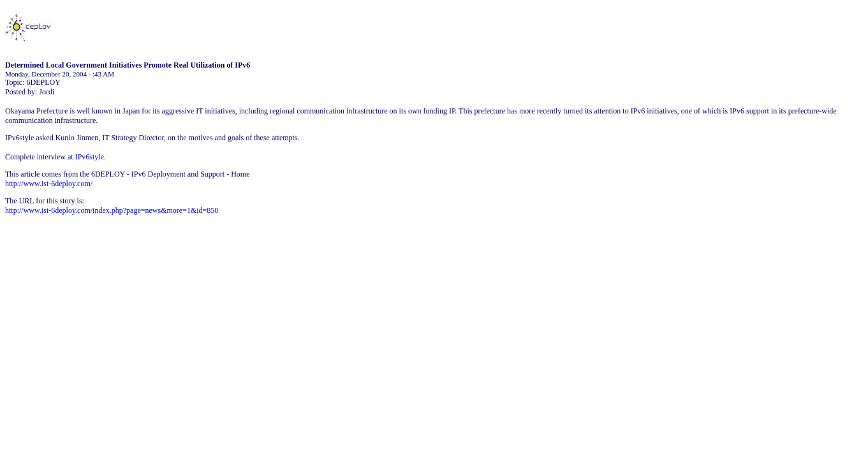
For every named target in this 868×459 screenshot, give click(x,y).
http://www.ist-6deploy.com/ (49, 184)
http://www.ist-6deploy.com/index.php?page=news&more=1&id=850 (112, 210)
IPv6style (90, 157)
